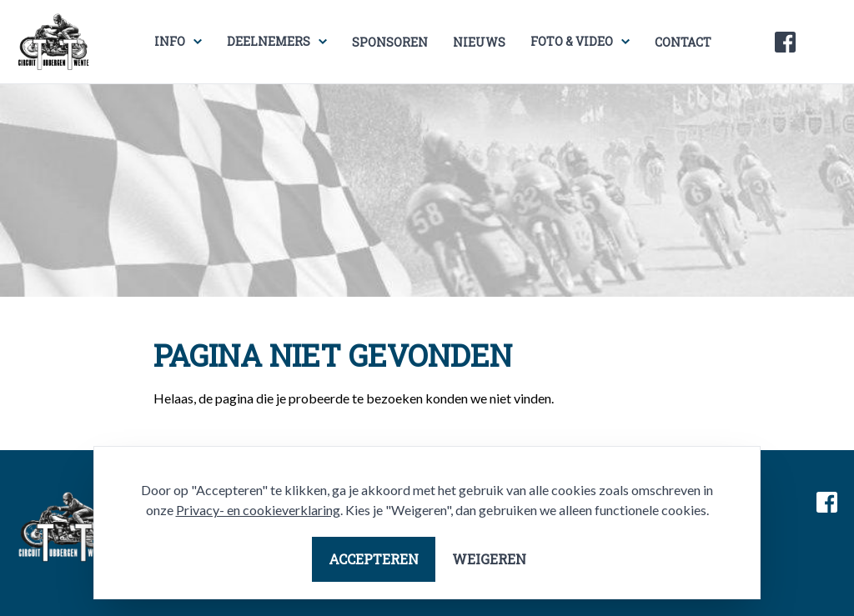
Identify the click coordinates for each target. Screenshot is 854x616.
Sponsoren (390, 42)
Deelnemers (269, 41)
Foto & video (572, 41)
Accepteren (374, 559)
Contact (683, 42)
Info (170, 41)
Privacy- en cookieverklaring (258, 510)
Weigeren (489, 559)
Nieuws (479, 42)
